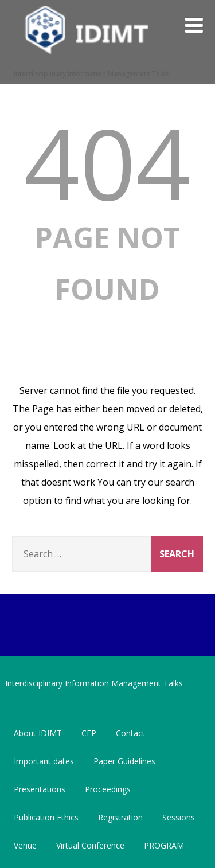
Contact (130, 733)
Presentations (40, 789)
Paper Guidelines (124, 761)
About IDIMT (38, 733)
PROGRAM (164, 845)
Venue (25, 845)
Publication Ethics (46, 817)
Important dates (44, 761)
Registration (120, 817)
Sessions (179, 817)
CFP (89, 733)
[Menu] (194, 25)
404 (107, 162)
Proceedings (108, 789)
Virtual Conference (90, 845)
